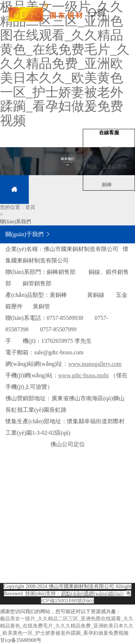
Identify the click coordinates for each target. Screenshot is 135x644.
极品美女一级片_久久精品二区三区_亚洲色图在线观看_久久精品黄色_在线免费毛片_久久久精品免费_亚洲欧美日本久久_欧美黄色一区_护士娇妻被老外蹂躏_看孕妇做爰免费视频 (67, 626)
